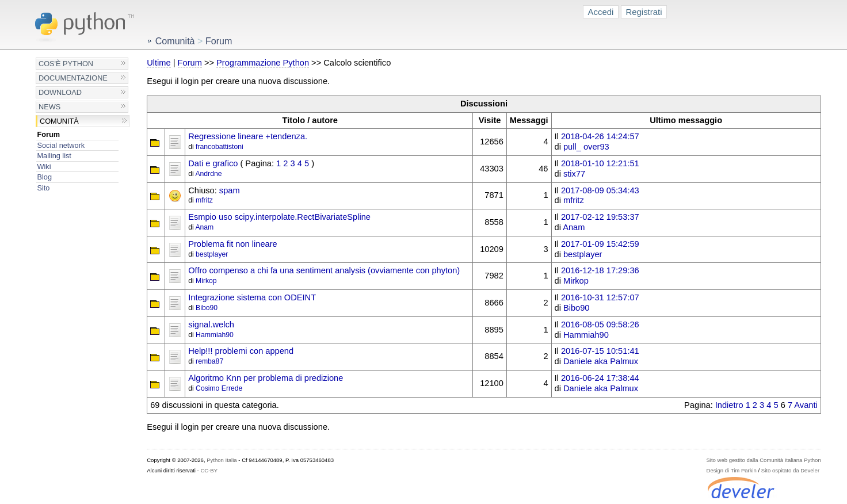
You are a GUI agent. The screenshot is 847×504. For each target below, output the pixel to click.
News (49, 107)
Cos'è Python (66, 64)
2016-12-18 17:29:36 (600, 270)
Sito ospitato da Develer (790, 470)
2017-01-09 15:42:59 (600, 244)
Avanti (806, 405)
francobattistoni (220, 147)
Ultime (159, 63)
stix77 (574, 174)
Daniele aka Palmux (601, 361)
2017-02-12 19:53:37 (600, 217)
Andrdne (208, 174)
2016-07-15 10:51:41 (600, 351)
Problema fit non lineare (232, 244)
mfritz (204, 200)
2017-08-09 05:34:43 (600, 190)
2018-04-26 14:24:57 (600, 136)
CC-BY (209, 470)
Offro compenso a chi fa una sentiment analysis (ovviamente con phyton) (324, 270)
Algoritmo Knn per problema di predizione (266, 378)
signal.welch (211, 324)
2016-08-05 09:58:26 (600, 324)
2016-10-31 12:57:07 (600, 297)
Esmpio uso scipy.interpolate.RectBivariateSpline (279, 217)
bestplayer (212, 254)
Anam (204, 227)
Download (60, 92)
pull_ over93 (586, 147)
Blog (45, 177)
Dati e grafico (213, 163)
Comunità (59, 121)
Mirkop (206, 281)
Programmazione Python (263, 63)
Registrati (644, 12)
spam (230, 190)
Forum (49, 134)
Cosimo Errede (219, 388)
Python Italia (222, 460)
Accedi (601, 12)
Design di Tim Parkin (732, 470)
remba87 (209, 361)
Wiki (44, 167)
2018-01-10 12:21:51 (600, 163)
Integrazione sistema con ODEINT (252, 297)
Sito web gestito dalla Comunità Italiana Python (764, 460)
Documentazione (73, 78)
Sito (44, 188)
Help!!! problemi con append (241, 351)
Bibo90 (207, 308)
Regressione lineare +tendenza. (248, 136)
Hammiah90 (215, 335)
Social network (61, 145)
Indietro (729, 405)
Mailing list (54, 156)
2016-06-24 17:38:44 (600, 378)
